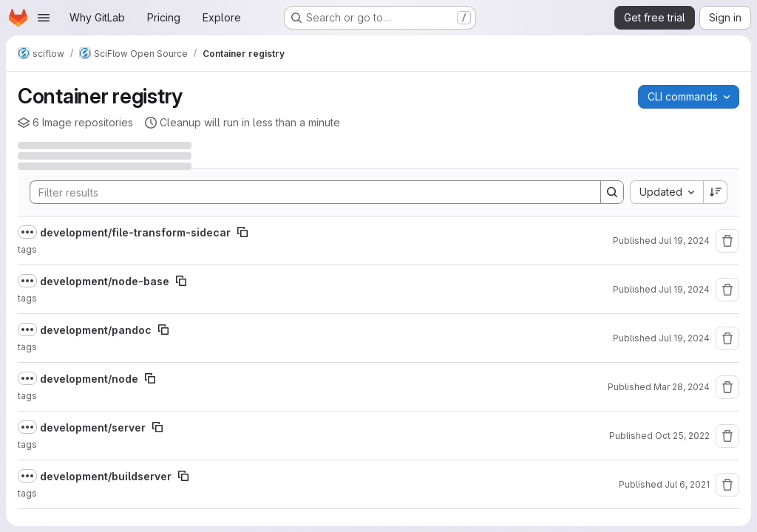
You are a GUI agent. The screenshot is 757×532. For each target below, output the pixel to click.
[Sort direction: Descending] (716, 192)
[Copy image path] (242, 232)
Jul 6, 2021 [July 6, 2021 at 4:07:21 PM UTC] (687, 484)
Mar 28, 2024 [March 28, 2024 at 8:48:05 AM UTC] (682, 387)
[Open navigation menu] (44, 18)
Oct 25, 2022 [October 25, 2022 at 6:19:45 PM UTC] (682, 436)
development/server (93, 427)
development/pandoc (96, 330)
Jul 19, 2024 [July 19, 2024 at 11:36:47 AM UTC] (684, 338)
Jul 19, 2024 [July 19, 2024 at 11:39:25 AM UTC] (684, 289)
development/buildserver (106, 476)
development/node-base (105, 281)
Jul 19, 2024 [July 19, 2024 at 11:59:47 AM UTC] (684, 241)
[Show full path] (27, 232)
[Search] (308, 192)
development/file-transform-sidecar (135, 232)
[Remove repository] (727, 241)
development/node (89, 379)
